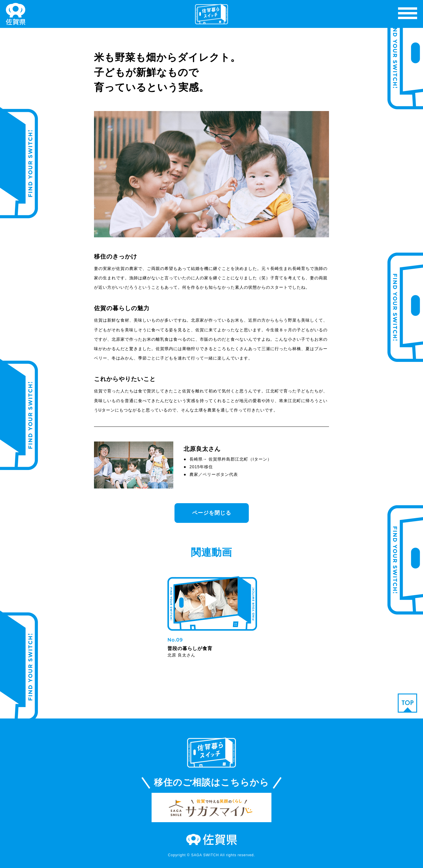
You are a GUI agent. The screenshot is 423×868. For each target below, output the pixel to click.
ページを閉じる (212, 513)
